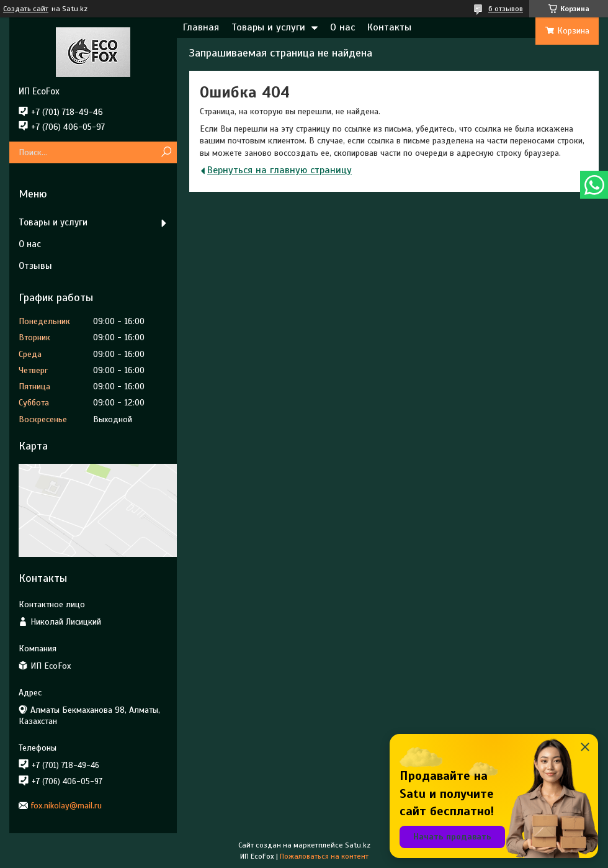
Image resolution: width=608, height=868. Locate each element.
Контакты (389, 27)
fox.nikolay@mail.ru (66, 806)
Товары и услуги (268, 27)
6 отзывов (506, 9)
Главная (201, 27)
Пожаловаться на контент (324, 856)
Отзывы (35, 266)
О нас (342, 27)
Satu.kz (358, 845)
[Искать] (166, 152)
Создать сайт (26, 9)
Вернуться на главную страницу (279, 170)
